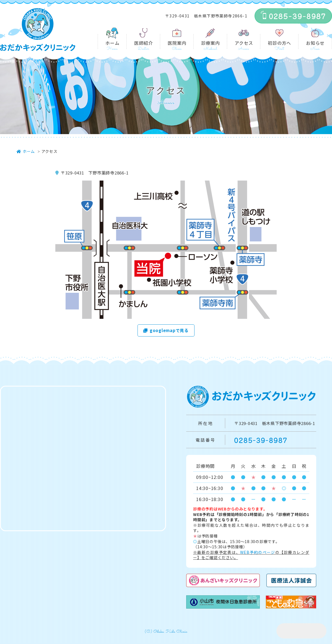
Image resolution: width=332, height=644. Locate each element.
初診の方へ (279, 43)
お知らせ (315, 43)
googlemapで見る (166, 330)
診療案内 (210, 43)
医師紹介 (143, 43)
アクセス (244, 43)
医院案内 (177, 43)
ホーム (112, 43)
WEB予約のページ (258, 552)
